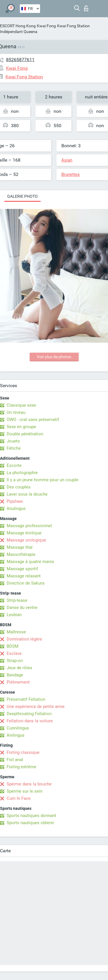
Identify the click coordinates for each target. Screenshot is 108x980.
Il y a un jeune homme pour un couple (42, 480)
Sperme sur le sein (24, 791)
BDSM (13, 646)
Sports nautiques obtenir (30, 823)
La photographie (22, 473)
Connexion (86, 8)
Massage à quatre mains (30, 562)
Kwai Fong (46, 26)
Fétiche (14, 448)
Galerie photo (22, 196)
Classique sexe (21, 405)
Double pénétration (25, 434)
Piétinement (18, 682)
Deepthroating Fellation (29, 714)
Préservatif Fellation (26, 699)
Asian (67, 160)
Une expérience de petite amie (36, 707)
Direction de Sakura (25, 583)
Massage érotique (24, 533)
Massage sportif (22, 569)
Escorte (14, 465)
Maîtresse (16, 632)
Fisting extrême (21, 767)
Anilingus (16, 735)
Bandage (15, 675)
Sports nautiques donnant (31, 816)
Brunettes (71, 174)
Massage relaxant (24, 576)
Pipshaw (15, 501)
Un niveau (16, 412)
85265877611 (20, 60)
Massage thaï (20, 547)
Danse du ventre (22, 608)
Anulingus (16, 509)
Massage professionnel (29, 526)
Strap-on (15, 661)
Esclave (14, 653)
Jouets (13, 441)
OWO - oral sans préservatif (33, 420)
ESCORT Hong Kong (18, 26)
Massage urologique (26, 540)
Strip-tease (17, 600)
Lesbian (14, 615)
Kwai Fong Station (73, 26)
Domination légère (24, 639)
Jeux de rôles (19, 668)
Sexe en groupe (21, 427)
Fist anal (15, 760)
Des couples (19, 487)
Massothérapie (21, 554)
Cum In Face (19, 798)
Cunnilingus (18, 728)
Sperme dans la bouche (29, 784)
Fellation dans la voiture (30, 721)
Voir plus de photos (54, 357)
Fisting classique (23, 752)
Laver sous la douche (27, 494)
